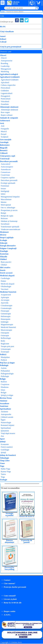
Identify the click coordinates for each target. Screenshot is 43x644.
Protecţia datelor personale (15, 587)
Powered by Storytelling (9, 568)
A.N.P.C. (7, 615)
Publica (27, 44)
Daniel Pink (20, 429)
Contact (7, 580)
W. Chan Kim (30, 38)
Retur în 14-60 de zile (13, 603)
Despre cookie (10, 611)
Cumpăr (9, 46)
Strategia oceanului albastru (9, 515)
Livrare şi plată (10, 599)
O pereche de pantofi (27, 541)
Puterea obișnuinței (9, 541)
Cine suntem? (10, 583)
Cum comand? (10, 596)
